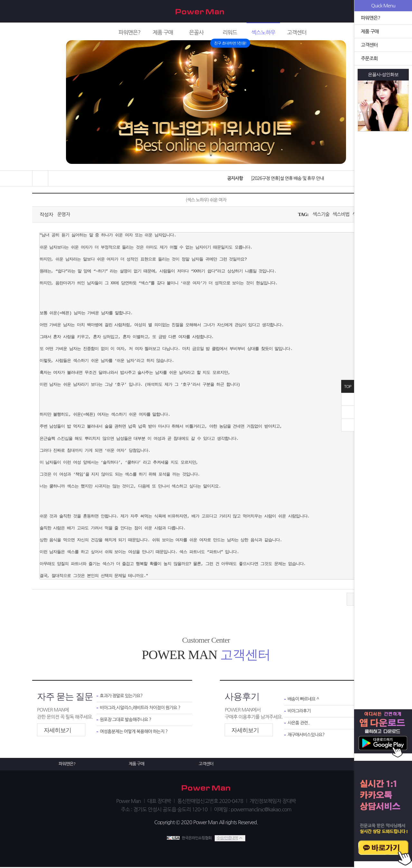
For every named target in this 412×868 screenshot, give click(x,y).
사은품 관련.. (299, 724)
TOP (348, 387)
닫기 (348, 399)
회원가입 (343, 11)
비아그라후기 (300, 712)
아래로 (348, 425)
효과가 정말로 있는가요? (122, 696)
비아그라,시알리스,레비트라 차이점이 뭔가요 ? (141, 709)
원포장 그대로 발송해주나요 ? (127, 721)
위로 (348, 412)
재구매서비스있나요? (307, 737)
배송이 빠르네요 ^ (304, 699)
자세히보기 (57, 730)
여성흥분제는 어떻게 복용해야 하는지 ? (136, 734)
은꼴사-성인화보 (383, 75)
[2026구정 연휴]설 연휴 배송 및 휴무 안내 (286, 178)
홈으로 (40, 178)
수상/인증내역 (227, 839)
